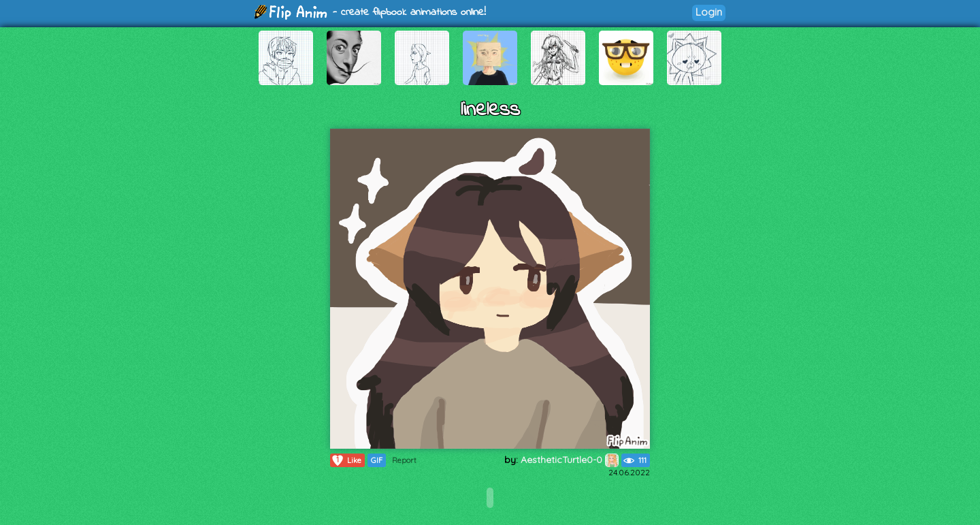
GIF (377, 460)
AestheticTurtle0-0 (570, 460)
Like (346, 460)
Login (709, 12)
